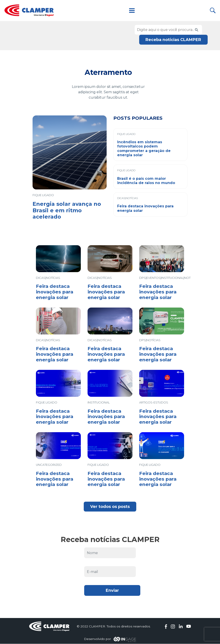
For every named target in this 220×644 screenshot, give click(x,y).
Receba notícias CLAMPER (173, 39)
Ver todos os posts (110, 507)
